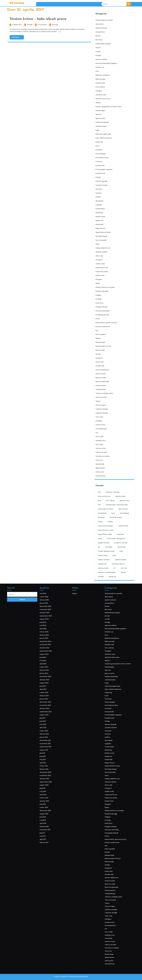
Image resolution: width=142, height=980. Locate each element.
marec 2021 (48, 770)
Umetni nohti (100, 424)
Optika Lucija (100, 263)
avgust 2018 (48, 800)
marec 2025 (48, 685)
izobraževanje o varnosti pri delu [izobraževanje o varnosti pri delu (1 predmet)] (117, 504)
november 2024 (49, 693)
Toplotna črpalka (102, 409)
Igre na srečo (100, 118)
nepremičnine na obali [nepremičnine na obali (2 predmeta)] (106, 530)
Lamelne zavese (102, 185)
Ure (97, 432)
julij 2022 (47, 739)
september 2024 (49, 697)
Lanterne (99, 189)
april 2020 (47, 788)
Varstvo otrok (101, 448)
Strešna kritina (101, 385)
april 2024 (47, 705)
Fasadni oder (100, 82)
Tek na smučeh (101, 397)
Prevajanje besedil (102, 314)
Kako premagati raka (103, 134)
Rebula (98, 338)
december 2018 (49, 798)
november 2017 (49, 810)
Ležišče (98, 196)
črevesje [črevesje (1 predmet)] (101, 576)
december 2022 (49, 729)
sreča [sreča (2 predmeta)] (114, 555)
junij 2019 (47, 794)
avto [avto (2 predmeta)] (99, 492)
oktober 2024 (48, 695)
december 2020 (49, 774)
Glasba (98, 102)
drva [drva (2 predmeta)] (99, 500)
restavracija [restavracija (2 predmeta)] (121, 546)
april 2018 (47, 806)
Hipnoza (99, 114)
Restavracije (100, 350)
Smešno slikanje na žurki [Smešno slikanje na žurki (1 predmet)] (106, 551)
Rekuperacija (100, 342)
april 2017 (47, 817)
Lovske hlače (100, 208)
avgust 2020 (48, 782)
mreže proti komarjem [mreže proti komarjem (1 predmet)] (106, 525)
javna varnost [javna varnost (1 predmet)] (123, 508)
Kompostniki (100, 165)
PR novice (17, 3)
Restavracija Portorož (103, 346)
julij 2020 (47, 784)
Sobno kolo (100, 361)
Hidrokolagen (100, 110)
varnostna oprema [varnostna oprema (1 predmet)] (118, 563)
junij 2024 (47, 701)
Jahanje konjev (101, 126)
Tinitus (98, 401)
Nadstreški (99, 224)
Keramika (99, 149)
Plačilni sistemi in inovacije (105, 287)
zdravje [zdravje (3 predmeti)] (123, 572)
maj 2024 (47, 703)
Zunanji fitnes (100, 475)
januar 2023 (48, 727)
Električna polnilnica (103, 75)
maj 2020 (47, 786)
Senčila (98, 354)
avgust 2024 (48, 699)
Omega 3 (99, 259)
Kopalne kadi (100, 173)
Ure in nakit (100, 436)
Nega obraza (100, 228)
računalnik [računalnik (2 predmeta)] (109, 546)
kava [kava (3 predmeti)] (113, 513)
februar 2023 (48, 725)
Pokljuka (98, 295)
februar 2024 (48, 709)
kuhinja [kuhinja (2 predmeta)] (100, 521)
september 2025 (49, 674)
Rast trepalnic (101, 334)
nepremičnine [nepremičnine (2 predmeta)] (123, 525)
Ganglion (99, 90)
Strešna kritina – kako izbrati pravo (38, 19)
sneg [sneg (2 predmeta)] (121, 551)
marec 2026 (48, 662)
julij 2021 (47, 762)
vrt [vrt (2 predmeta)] (115, 568)
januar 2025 (48, 689)
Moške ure (99, 220)
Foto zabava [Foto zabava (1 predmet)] (110, 500)
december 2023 (49, 713)
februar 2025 (48, 687)
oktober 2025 (48, 672)
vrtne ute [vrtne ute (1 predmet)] (124, 568)
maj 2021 (47, 766)
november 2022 (49, 731)
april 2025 (47, 683)
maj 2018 (47, 804)
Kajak (97, 130)
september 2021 (49, 758)
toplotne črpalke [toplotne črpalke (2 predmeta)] (121, 559)
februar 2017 (48, 819)
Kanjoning (99, 141)
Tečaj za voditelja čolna (104, 393)
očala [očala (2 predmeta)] (100, 538)
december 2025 (49, 668)
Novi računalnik (101, 240)
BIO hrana (99, 39)
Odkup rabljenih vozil (103, 247)
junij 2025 (47, 679)
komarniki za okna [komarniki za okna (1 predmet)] (116, 517)
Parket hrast (100, 275)
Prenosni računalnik (103, 310)
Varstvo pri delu (101, 452)
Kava (97, 145)
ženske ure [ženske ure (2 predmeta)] (113, 576)
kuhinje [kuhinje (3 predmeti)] (110, 521)
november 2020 (49, 776)
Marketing (99, 212)
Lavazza (99, 192)
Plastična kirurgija (102, 291)
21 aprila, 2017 (17, 25)
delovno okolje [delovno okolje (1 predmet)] (120, 496)
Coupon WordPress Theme (64, 977)
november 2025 (49, 670)
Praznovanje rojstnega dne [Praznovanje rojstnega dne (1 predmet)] (116, 538)
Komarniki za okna (102, 157)
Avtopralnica (100, 31)
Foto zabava (100, 86)
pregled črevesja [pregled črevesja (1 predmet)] (104, 542)
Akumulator (100, 24)
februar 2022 (48, 750)
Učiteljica (99, 420)
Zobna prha (100, 471)
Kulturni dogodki (101, 181)
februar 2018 (48, 808)
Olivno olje (99, 255)
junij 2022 (47, 741)
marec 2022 (48, 747)
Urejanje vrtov (101, 440)
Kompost (99, 161)
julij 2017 (47, 812)
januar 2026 (48, 666)
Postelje (99, 299)
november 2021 (49, 756)
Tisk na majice (101, 405)
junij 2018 (47, 802)
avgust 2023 (48, 717)
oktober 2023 (48, 715)
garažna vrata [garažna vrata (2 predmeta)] (124, 500)
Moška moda (100, 216)
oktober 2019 (48, 792)
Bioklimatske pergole (103, 43)
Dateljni (98, 55)
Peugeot (99, 279)
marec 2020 (48, 790)
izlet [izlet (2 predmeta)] (99, 504)
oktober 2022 (48, 733)
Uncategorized (101, 428)
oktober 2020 (48, 778)
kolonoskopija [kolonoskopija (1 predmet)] (124, 513)
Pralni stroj (99, 302)
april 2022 (47, 746)
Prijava (79, 660)
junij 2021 (47, 764)
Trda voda (99, 416)
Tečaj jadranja (101, 389)
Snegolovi (99, 357)
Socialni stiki (100, 365)
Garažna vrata (101, 94)
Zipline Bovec (100, 467)
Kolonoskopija (101, 153)
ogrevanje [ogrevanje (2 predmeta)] (120, 534)
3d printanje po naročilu (104, 20)
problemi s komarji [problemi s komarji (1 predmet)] (121, 542)
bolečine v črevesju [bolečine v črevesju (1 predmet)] (113, 492)
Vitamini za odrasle (103, 456)
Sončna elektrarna (102, 369)
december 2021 (49, 754)
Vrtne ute (99, 460)
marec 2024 (48, 707)
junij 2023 (47, 719)
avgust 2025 (48, 676)
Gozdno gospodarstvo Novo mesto (109, 106)
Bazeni (98, 35)
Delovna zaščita (101, 59)
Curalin (98, 51)
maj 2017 (47, 814)
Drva (97, 71)
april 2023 (47, 721)
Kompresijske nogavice (104, 169)
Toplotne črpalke (102, 412)
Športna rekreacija (102, 381)
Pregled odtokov (102, 306)
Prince (98, 318)
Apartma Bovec (101, 27)
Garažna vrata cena (103, 98)
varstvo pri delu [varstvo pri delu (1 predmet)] (103, 568)
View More (16, 37)
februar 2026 (48, 664)
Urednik (30, 25)
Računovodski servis (103, 326)
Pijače (98, 283)
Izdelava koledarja (102, 122)
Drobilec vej (100, 67)
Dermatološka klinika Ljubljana (106, 63)
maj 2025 (47, 680)
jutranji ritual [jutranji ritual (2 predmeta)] (102, 513)
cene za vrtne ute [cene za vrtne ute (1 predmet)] (104, 496)
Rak (97, 330)
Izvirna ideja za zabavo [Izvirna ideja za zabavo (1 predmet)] (106, 508)
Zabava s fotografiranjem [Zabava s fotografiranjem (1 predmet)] (107, 572)
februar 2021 (48, 772)
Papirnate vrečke (102, 271)
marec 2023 (48, 723)
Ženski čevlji (100, 464)
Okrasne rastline (101, 251)
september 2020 (49, 780)
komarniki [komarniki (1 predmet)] (101, 517)
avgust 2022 (48, 737)
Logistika (99, 204)
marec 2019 (48, 796)
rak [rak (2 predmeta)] (99, 546)
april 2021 (47, 768)
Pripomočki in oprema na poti (106, 322)
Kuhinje (98, 177)
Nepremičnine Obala (103, 232)
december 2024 (49, 691)
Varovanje (99, 444)
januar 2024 (48, 711)
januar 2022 (48, 752)
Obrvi (97, 244)
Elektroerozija (100, 79)
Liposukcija (99, 200)
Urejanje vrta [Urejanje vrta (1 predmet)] (102, 563)
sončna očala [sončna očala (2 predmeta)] (103, 555)
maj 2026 (47, 660)
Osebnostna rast (102, 267)
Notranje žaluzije (102, 236)
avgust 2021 (48, 760)
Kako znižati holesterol (104, 137)
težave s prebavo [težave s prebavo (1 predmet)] (104, 559)
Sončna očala (101, 373)
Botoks (98, 47)
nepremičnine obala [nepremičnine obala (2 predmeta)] (105, 534)
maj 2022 (47, 743)
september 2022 (49, 735)
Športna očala (101, 377)
